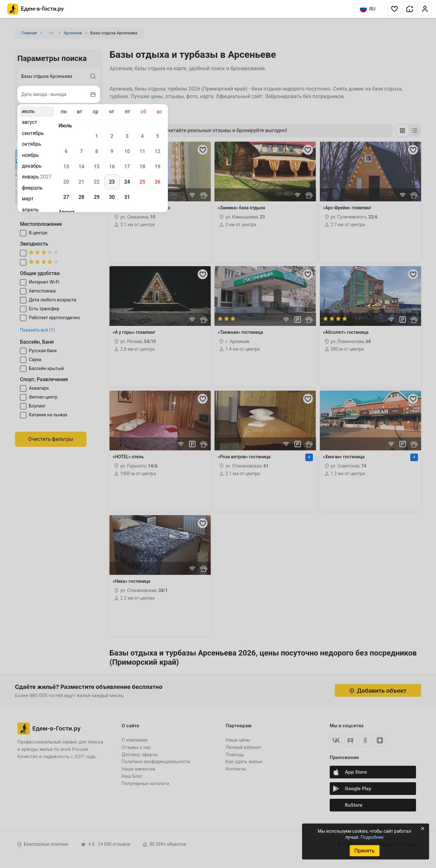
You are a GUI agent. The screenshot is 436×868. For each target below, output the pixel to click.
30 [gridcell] (112, 197)
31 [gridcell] (127, 197)
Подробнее (372, 837)
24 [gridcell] (127, 182)
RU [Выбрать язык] (368, 9)
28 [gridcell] (81, 197)
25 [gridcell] (142, 182)
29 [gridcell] (96, 197)
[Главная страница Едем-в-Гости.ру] (36, 9)
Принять (364, 851)
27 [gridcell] (66, 197)
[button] (394, 9)
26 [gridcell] (157, 182)
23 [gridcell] (112, 182)
